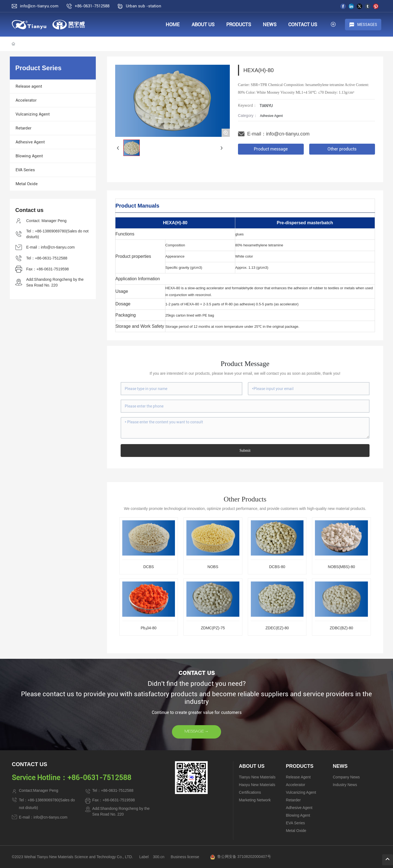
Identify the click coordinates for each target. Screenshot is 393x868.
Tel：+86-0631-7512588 (47, 258)
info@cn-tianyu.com (288, 134)
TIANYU (266, 106)
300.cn (159, 857)
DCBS (149, 567)
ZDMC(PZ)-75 (213, 628)
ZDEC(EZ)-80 (277, 628)
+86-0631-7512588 (92, 6)
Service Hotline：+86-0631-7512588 (72, 778)
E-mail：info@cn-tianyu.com (50, 247)
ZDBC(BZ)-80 (341, 628)
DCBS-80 (277, 567)
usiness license (186, 857)
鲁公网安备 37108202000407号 (244, 857)
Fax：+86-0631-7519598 (47, 269)
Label (144, 857)
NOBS (213, 567)
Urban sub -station (144, 6)
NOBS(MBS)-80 (341, 567)
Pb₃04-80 (148, 628)
